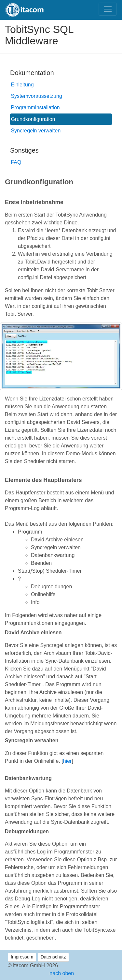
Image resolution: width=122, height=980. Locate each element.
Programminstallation (35, 107)
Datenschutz (53, 957)
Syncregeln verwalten (36, 131)
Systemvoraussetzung (36, 96)
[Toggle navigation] (108, 9)
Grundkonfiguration (33, 119)
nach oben (61, 973)
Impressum (22, 957)
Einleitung (22, 85)
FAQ (16, 162)
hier (68, 761)
